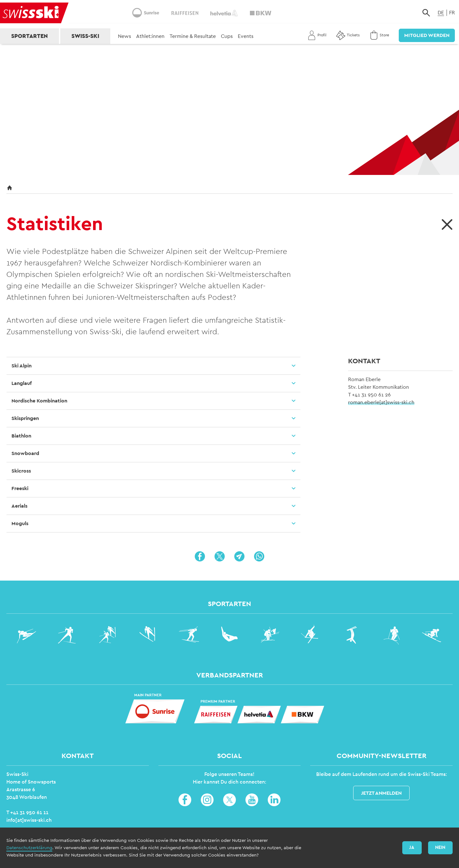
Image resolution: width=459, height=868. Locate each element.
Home (198, 860)
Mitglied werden (427, 35)
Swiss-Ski (85, 36)
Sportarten (29, 36)
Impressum (256, 860)
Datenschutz (225, 860)
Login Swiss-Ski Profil (423, 859)
